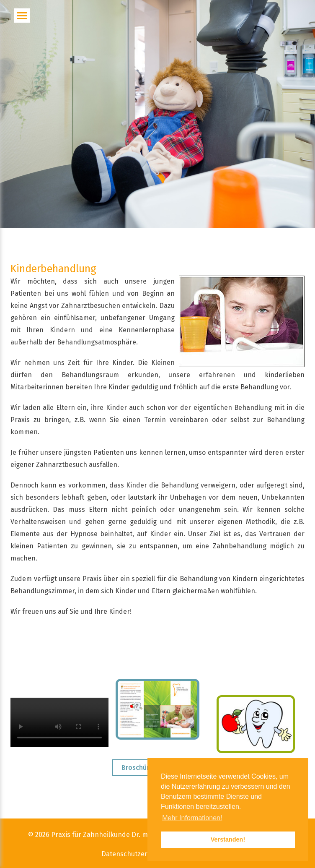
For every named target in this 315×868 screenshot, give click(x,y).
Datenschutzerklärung (136, 854)
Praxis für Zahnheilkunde (90, 835)
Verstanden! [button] (228, 839)
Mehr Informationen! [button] (192, 818)
